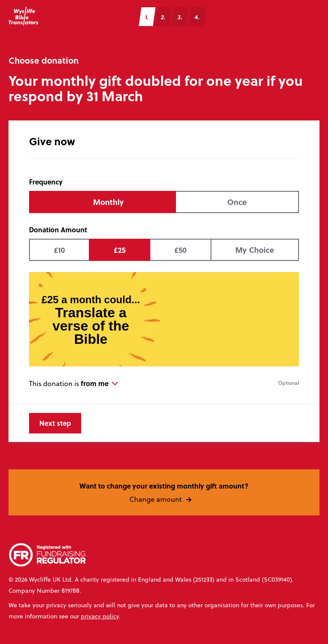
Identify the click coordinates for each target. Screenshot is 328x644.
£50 (180, 250)
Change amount (164, 499)
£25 (120, 250)
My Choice (255, 250)
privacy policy (100, 616)
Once (237, 202)
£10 (59, 250)
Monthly (108, 202)
